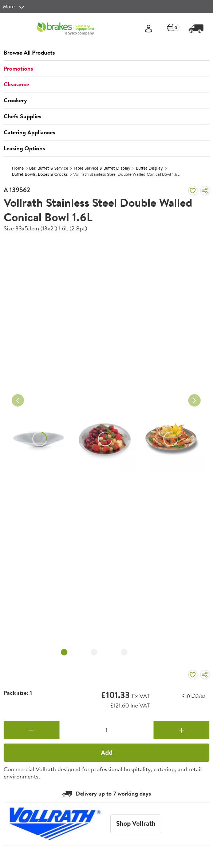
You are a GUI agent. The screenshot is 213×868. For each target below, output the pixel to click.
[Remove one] (31, 730)
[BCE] (65, 29)
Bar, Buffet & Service (49, 168)
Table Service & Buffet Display (102, 168)
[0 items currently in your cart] (171, 29)
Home (18, 168)
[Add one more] (182, 730)
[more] (14, 7)
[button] (106, 53)
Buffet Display (149, 168)
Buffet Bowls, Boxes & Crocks (40, 174)
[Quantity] (107, 730)
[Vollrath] (55, 824)
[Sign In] (149, 29)
